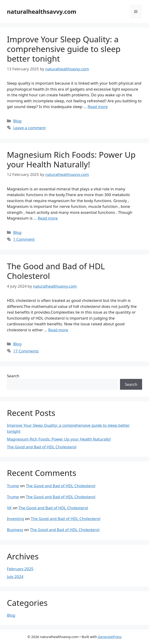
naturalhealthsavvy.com (42, 11)
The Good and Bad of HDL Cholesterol (56, 271)
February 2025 (20, 569)
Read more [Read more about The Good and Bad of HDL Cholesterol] (58, 330)
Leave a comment (29, 128)
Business (15, 530)
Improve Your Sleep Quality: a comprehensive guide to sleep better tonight (64, 49)
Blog (17, 121)
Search (13, 376)
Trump (13, 486)
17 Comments (26, 351)
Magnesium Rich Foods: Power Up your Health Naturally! (71, 159)
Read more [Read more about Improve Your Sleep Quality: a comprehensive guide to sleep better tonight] (98, 107)
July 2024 (15, 577)
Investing (15, 519)
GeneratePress (110, 637)
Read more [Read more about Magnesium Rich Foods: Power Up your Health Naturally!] (48, 218)
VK (9, 508)
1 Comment (24, 239)
